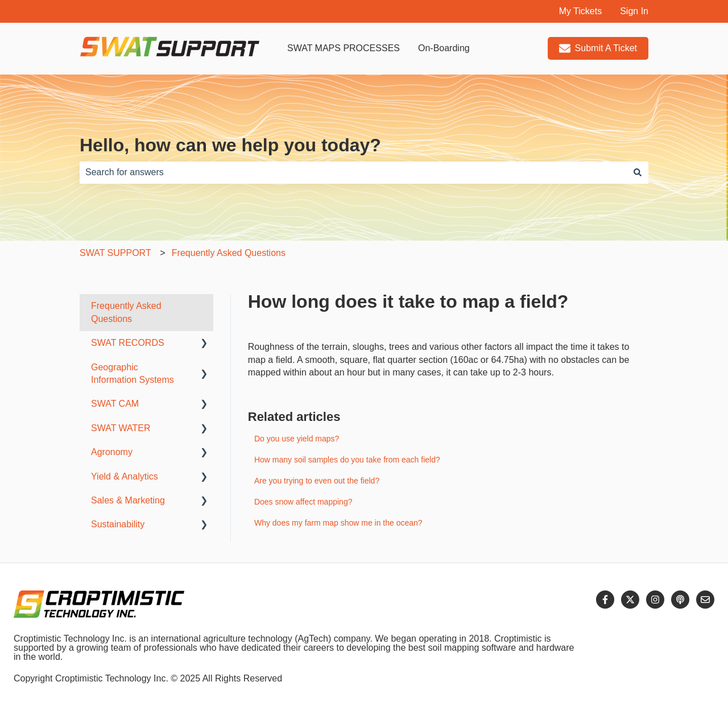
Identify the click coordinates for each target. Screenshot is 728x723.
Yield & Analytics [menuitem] (125, 476)
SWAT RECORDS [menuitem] (128, 343)
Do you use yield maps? (297, 439)
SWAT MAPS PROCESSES (344, 48)
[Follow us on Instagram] (655, 600)
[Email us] (705, 600)
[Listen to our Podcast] (680, 600)
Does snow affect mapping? (303, 502)
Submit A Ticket (598, 48)
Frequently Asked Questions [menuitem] (126, 312)
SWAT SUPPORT (115, 253)
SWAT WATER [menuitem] (121, 428)
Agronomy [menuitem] (112, 452)
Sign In (634, 11)
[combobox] (353, 172)
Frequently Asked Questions (229, 253)
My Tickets (581, 11)
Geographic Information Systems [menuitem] (133, 373)
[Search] (638, 172)
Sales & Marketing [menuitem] (128, 500)
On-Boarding (444, 48)
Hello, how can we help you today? (230, 145)
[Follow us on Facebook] (605, 600)
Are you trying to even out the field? (317, 481)
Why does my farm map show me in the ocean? (338, 523)
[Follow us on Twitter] (630, 600)
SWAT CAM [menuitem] (115, 404)
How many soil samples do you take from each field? (347, 460)
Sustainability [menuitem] (118, 524)
